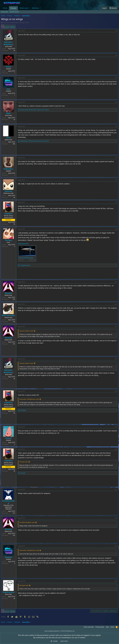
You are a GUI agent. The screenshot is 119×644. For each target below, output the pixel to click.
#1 (116, 31)
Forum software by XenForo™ (59, 631)
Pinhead (9, 438)
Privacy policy (100, 627)
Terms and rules (89, 627)
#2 (116, 56)
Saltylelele (9, 191)
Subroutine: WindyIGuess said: (30, 399)
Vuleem (9, 67)
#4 (116, 102)
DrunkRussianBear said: (28, 522)
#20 (116, 581)
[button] (29, 8)
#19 (116, 546)
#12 (116, 327)
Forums (13, 8)
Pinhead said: (24, 462)
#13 (116, 359)
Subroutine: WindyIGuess (11, 23)
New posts (5, 12)
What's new (24, 8)
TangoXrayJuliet (9, 592)
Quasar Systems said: (27, 331)
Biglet (9, 113)
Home (5, 8)
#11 (116, 304)
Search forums (14, 12)
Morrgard (9, 293)
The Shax (9, 240)
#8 (116, 202)
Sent (9, 89)
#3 (116, 78)
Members (36, 8)
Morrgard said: (24, 585)
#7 (116, 180)
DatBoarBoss (9, 169)
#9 (116, 229)
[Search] (113, 8)
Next (12, 26)
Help (107, 627)
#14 (116, 391)
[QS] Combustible (9, 315)
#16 (116, 449)
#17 (116, 490)
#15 (116, 427)
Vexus (9, 138)
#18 (116, 518)
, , (35, 110)
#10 (116, 282)
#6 (116, 158)
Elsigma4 (9, 557)
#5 (116, 126)
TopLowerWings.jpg (26, 258)
